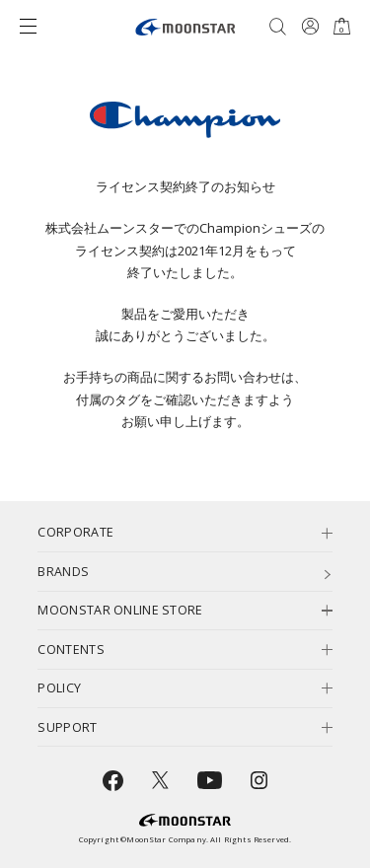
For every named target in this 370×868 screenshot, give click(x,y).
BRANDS (63, 572)
